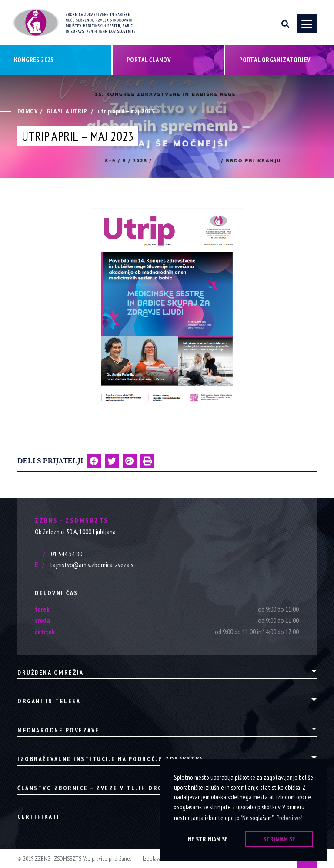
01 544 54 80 (58, 554)
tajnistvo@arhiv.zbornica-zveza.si (85, 565)
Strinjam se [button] (279, 839)
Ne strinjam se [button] (208, 839)
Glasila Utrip (67, 111)
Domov (28, 111)
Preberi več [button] (289, 818)
